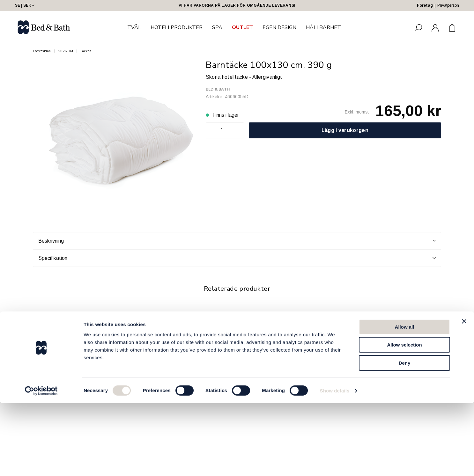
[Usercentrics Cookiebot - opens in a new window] (41, 464)
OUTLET (242, 27)
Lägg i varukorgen (345, 130)
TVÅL (134, 27)
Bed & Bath (218, 89)
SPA (217, 27)
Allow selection (404, 418)
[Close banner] (464, 394)
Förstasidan (42, 51)
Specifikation (237, 258)
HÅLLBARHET (323, 27)
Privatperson (448, 5)
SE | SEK (25, 5)
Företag (425, 5)
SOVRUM (66, 51)
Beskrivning (237, 241)
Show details (335, 463)
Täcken (86, 51)
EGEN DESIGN (279, 27)
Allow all (405, 400)
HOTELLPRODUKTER (177, 27)
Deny (405, 436)
